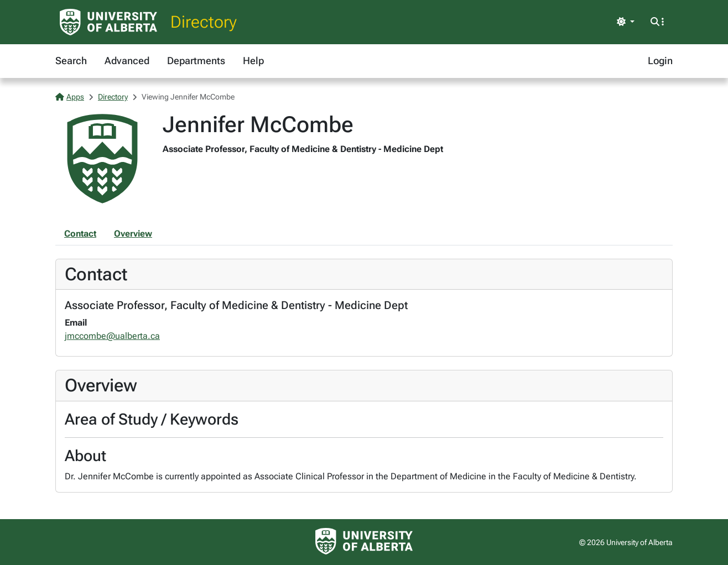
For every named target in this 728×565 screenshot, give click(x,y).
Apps (70, 97)
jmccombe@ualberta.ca (112, 336)
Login (660, 61)
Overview (133, 234)
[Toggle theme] (626, 22)
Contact (80, 234)
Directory (204, 22)
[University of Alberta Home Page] (108, 22)
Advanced (127, 61)
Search (71, 61)
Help (253, 61)
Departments (196, 61)
